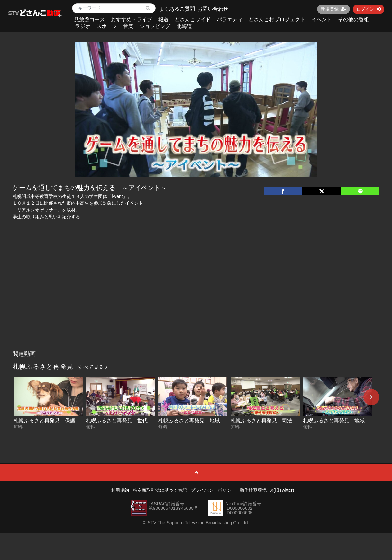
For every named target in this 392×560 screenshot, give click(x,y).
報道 (163, 19)
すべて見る (93, 367)
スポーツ (107, 26)
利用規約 (120, 490)
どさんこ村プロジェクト (277, 19)
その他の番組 (353, 19)
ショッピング (155, 26)
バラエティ (230, 19)
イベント (322, 19)
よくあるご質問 (177, 9)
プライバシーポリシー (213, 490)
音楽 (128, 26)
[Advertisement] (196, 299)
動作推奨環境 (253, 490)
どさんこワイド (193, 19)
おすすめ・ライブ (132, 19)
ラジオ (83, 26)
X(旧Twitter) (282, 490)
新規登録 (333, 9)
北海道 (184, 26)
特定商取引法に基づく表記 (160, 490)
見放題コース (89, 19)
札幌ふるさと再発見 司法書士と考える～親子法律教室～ (297, 420)
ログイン (369, 9)
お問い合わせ (213, 9)
